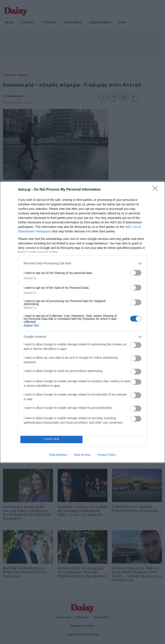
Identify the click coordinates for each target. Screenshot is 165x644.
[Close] (157, 190)
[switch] (136, 273)
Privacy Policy (107, 455)
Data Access (82, 455)
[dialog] (82, 322)
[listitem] (82, 263)
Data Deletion (58, 455)
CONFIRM (51, 439)
